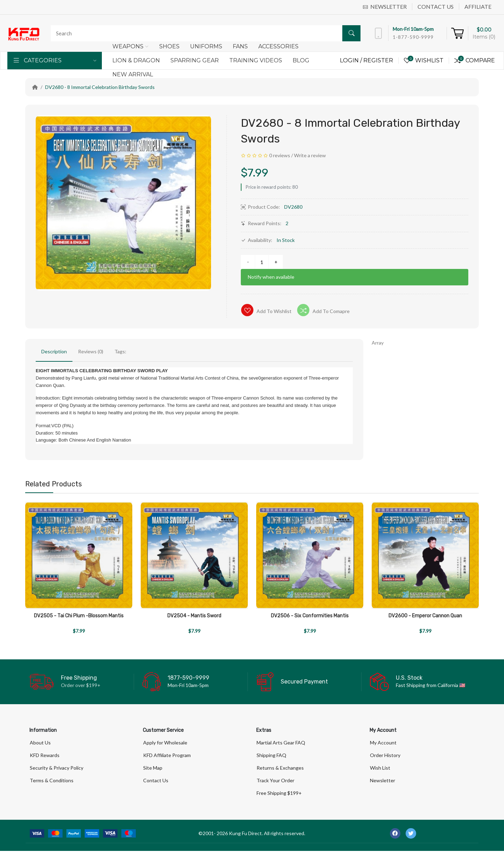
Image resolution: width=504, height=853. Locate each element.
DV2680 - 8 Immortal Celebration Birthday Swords (100, 87)
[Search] (204, 33)
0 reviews (280, 155)
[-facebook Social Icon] (395, 835)
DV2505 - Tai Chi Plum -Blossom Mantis (79, 616)
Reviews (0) (91, 351)
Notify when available (271, 277)
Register (378, 60)
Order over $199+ (81, 685)
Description (54, 351)
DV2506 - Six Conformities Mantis (310, 616)
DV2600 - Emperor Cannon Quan (425, 616)
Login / (352, 60)
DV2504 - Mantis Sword (194, 616)
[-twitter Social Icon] (411, 835)
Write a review (310, 155)
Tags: (120, 351)
